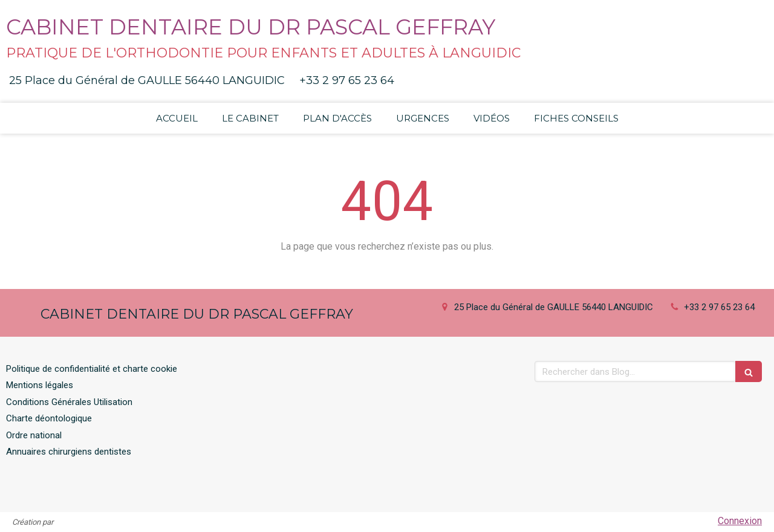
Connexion (740, 521)
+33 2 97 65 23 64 (719, 307)
